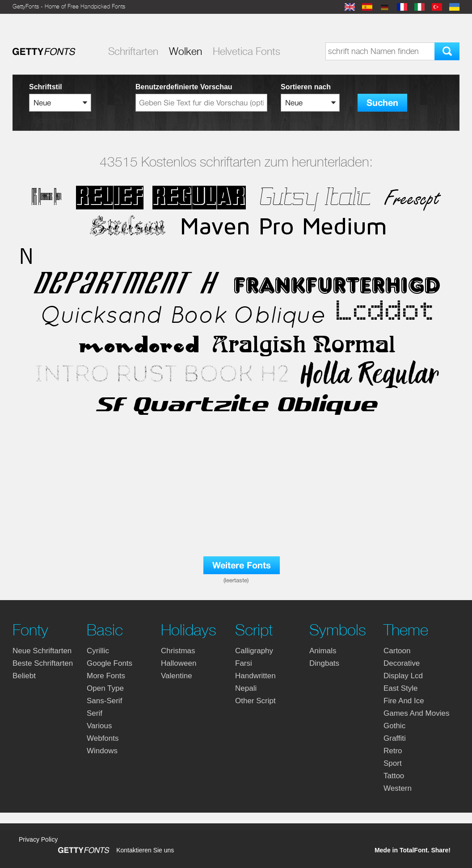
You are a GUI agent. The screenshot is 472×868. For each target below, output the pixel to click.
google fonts (110, 663)
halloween (179, 663)
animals (323, 651)
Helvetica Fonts (247, 51)
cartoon (397, 651)
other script (255, 701)
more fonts (106, 676)
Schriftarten (133, 51)
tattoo (394, 776)
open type (105, 688)
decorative (402, 663)
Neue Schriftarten (42, 651)
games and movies (416, 713)
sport (393, 763)
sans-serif (104, 701)
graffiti (395, 738)
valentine (177, 676)
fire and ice (404, 701)
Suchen (382, 103)
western (398, 788)
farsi (244, 663)
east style (401, 688)
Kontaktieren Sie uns (145, 850)
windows (102, 751)
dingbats (324, 663)
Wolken (185, 51)
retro (393, 751)
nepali (246, 688)
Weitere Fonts (242, 565)
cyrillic (98, 651)
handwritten (255, 676)
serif (95, 713)
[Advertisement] (236, 505)
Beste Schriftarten (43, 663)
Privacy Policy (38, 839)
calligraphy (254, 651)
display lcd (403, 676)
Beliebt (24, 676)
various (99, 726)
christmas (178, 651)
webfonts (103, 738)
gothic (394, 726)
